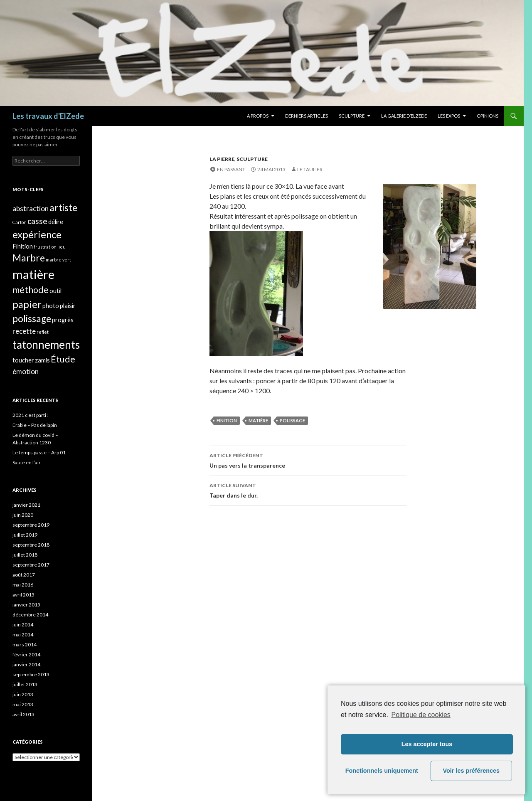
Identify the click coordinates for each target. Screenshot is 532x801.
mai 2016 (23, 585)
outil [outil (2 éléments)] (55, 291)
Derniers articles (307, 116)
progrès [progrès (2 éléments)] (63, 320)
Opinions (488, 116)
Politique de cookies (421, 715)
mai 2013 (23, 704)
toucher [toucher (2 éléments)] (23, 360)
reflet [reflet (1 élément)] (43, 332)
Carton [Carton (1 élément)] (20, 222)
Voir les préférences (472, 771)
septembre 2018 (31, 545)
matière (258, 420)
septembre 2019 (31, 525)
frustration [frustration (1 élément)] (45, 247)
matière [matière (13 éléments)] (33, 274)
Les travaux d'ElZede (48, 116)
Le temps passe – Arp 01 (39, 452)
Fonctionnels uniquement (382, 771)
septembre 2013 (31, 674)
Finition (227, 420)
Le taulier (310, 169)
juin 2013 (23, 694)
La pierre (222, 159)
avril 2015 (23, 595)
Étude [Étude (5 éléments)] (63, 359)
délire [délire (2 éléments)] (56, 222)
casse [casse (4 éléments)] (37, 221)
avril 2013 (23, 714)
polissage (292, 420)
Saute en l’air (27, 462)
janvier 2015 (26, 605)
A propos (258, 116)
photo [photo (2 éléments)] (51, 306)
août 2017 (24, 575)
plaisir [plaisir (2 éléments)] (68, 306)
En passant (231, 169)
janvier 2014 (26, 664)
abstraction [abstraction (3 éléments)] (31, 208)
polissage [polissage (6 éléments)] (32, 319)
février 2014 (26, 654)
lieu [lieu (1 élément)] (62, 247)
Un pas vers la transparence (308, 460)
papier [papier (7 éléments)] (27, 304)
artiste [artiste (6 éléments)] (63, 208)
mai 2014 (23, 635)
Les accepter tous (427, 744)
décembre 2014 (30, 615)
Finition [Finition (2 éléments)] (23, 246)
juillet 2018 (25, 555)
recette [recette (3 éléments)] (24, 331)
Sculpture (352, 116)
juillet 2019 (25, 535)
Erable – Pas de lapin (35, 425)
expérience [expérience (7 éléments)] (37, 234)
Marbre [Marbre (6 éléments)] (29, 258)
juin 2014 (23, 625)
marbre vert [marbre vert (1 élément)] (58, 260)
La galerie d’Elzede (404, 116)
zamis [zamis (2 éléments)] (42, 360)
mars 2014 (25, 644)
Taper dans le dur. (308, 490)
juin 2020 (23, 515)
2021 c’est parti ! (31, 415)
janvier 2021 (26, 505)
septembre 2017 (31, 565)
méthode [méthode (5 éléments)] (31, 290)
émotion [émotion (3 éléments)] (26, 371)
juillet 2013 (25, 684)
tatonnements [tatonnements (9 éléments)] (46, 345)
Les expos (449, 116)
